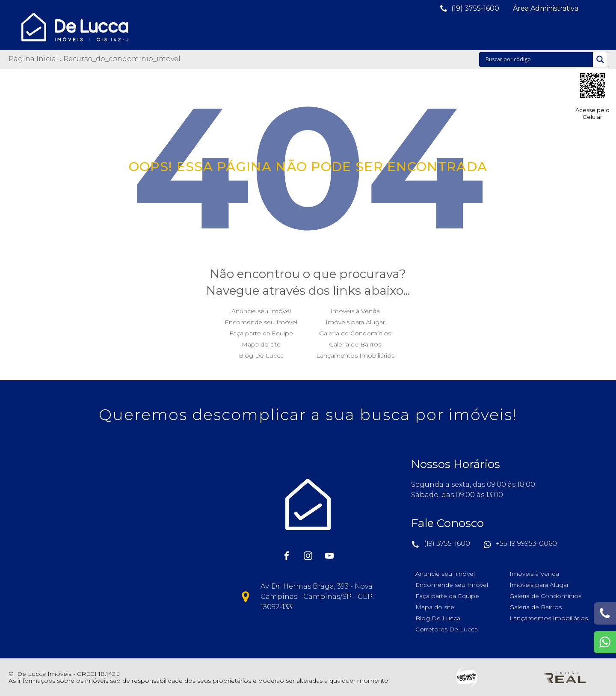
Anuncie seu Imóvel (261, 309)
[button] (469, 9)
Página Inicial (33, 59)
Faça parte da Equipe (261, 331)
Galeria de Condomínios (355, 331)
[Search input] (538, 59)
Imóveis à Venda (355, 309)
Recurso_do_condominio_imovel (122, 59)
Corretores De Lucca (447, 627)
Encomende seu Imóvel (261, 320)
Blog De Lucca (261, 353)
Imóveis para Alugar (355, 320)
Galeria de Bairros (355, 342)
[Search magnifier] (600, 59)
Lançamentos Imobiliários (355, 353)
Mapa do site (261, 342)
